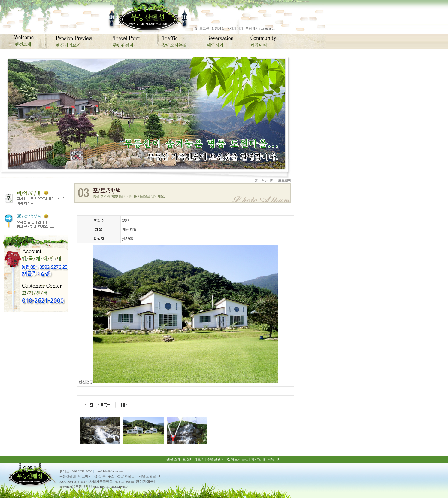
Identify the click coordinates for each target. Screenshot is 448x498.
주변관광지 (216, 459)
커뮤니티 (274, 459)
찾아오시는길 (238, 459)
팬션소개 (174, 459)
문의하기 (252, 29)
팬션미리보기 (194, 459)
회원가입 (218, 29)
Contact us (268, 29)
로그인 (204, 29)
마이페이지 (235, 29)
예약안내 (258, 459)
